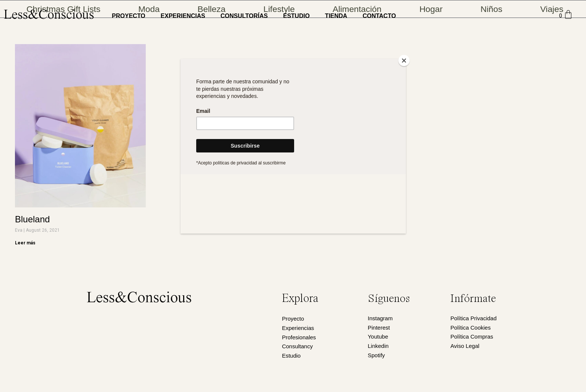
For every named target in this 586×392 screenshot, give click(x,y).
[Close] (404, 61)
